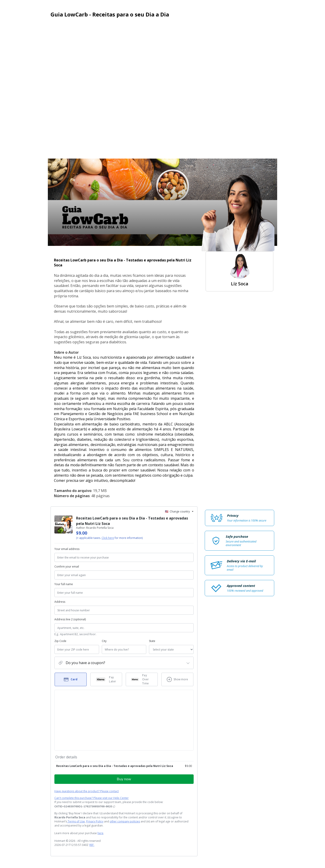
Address (60, 602)
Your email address (67, 549)
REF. (92, 845)
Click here (108, 538)
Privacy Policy (95, 821)
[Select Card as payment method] (71, 679)
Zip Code (60, 641)
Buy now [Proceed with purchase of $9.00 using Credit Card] (124, 779)
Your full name (64, 584)
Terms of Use (76, 821)
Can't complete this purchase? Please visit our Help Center (92, 798)
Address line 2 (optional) (70, 619)
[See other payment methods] (177, 679)
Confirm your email (67, 567)
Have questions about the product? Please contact (87, 791)
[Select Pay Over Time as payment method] (142, 679)
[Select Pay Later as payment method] (106, 679)
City (104, 641)
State (152, 641)
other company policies (125, 821)
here (100, 833)
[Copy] (85, 806)
